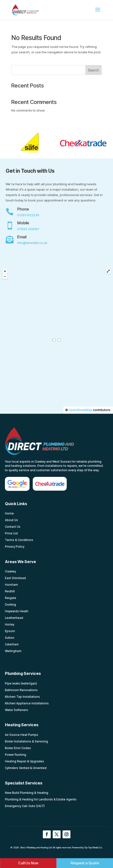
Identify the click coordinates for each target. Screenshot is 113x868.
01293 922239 (28, 215)
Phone (23, 209)
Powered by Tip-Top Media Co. (87, 847)
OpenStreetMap (80, 410)
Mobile (23, 223)
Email (22, 237)
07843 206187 (28, 229)
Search (93, 70)
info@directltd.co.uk (32, 243)
